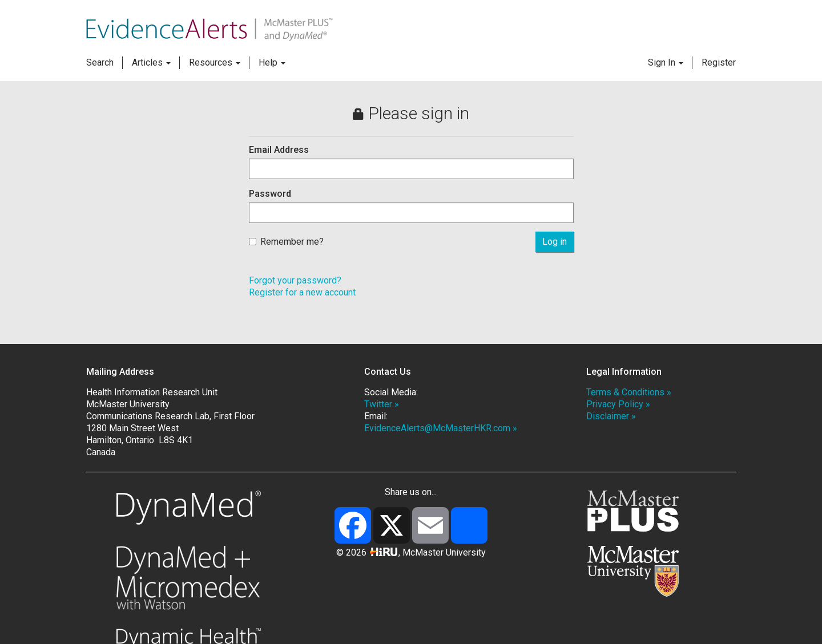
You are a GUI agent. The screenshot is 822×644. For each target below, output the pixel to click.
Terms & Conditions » (629, 392)
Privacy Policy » (618, 404)
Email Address (279, 150)
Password (270, 194)
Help (272, 62)
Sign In (666, 62)
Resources (215, 62)
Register (719, 62)
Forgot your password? (295, 280)
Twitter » (382, 404)
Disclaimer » (611, 416)
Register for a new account (302, 292)
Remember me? (286, 242)
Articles (151, 62)
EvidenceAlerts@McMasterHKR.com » (441, 428)
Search (100, 62)
